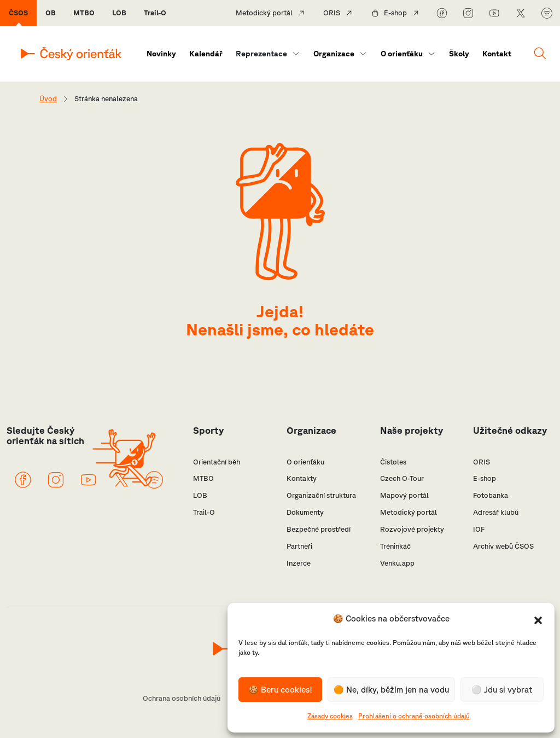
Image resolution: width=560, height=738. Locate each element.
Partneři (299, 546)
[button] (538, 619)
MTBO (84, 13)
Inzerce (299, 563)
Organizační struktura (321, 495)
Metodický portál (264, 13)
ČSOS (18, 13)
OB (51, 13)
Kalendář (206, 54)
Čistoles (393, 462)
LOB (119, 13)
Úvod (48, 99)
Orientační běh (217, 462)
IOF (479, 529)
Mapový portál (404, 495)
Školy (459, 54)
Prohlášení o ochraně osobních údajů (414, 716)
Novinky (161, 54)
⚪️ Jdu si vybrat (502, 690)
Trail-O (155, 13)
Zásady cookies (330, 716)
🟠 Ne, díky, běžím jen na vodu (391, 690)
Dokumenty (305, 512)
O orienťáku (402, 54)
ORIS (332, 13)
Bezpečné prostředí (319, 529)
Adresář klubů (496, 512)
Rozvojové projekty (412, 529)
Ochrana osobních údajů (182, 698)
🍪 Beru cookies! (280, 690)
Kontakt (497, 54)
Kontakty (302, 478)
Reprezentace (261, 54)
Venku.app (397, 563)
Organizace (334, 54)
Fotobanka (491, 495)
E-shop (395, 13)
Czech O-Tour (402, 478)
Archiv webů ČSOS (503, 546)
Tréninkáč (395, 546)
